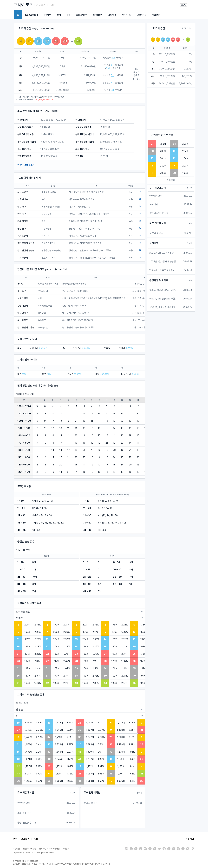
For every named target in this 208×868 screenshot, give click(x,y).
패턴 (68, 15)
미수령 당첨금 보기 (26, 165)
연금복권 (41, 5)
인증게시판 (142, 15)
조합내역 (112, 15)
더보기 (73, 793)
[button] (191, 5)
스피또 (53, 5)
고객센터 (189, 839)
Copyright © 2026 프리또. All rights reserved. (33, 853)
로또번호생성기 (31, 15)
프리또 (19, 5)
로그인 (183, 5)
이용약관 (16, 849)
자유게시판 (126, 15)
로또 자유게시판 (26, 793)
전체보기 (171, 180)
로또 (29, 5)
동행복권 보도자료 (159, 280)
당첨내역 (47, 15)
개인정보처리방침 (29, 849)
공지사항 (154, 243)
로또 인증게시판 (92, 793)
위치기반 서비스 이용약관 (49, 849)
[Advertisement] (171, 108)
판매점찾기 (98, 15)
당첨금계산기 (82, 15)
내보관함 (156, 15)
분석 (59, 15)
